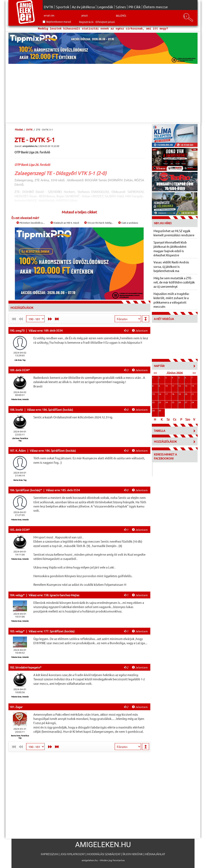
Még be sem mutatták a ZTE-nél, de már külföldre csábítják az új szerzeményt (174, 282)
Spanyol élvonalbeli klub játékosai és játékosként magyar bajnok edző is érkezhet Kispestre (170, 249)
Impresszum (49, 854)
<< (155, 373)
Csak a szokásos (128, 223)
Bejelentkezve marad (59, 22)
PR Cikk (135, 7)
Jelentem (140, 330)
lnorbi (19, 410)
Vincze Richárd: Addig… (99, 223)
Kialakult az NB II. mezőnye (67, 223)
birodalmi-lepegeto (28, 667)
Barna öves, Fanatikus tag (20, 737)
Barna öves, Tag (20, 480)
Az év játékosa (83, 7)
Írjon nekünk (133, 854)
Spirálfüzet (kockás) (28, 490)
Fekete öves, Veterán (20, 399)
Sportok (63, 7)
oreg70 (20, 330)
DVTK (49, 7)
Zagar (19, 707)
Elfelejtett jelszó (105, 22)
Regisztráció (86, 22)
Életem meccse (156, 7)
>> (194, 373)
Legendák (105, 7)
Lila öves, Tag (20, 360)
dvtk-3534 (22, 370)
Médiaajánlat (155, 854)
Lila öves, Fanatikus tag (20, 439)
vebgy (19, 595)
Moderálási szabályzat (104, 854)
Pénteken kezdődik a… (31, 223)
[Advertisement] (103, 94)
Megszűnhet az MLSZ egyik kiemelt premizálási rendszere (174, 233)
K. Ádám (21, 450)
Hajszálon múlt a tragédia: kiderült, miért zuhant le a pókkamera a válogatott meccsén (171, 300)
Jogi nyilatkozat (73, 854)
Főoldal (19, 129)
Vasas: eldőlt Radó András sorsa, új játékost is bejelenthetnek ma (171, 266)
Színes (121, 7)
